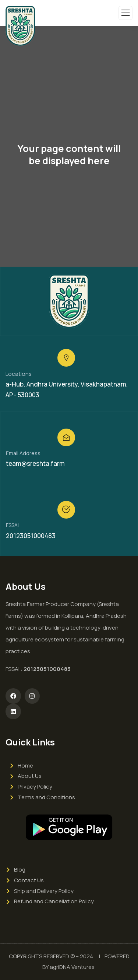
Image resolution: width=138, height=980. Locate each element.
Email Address (23, 453)
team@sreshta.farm (35, 463)
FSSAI (12, 525)
